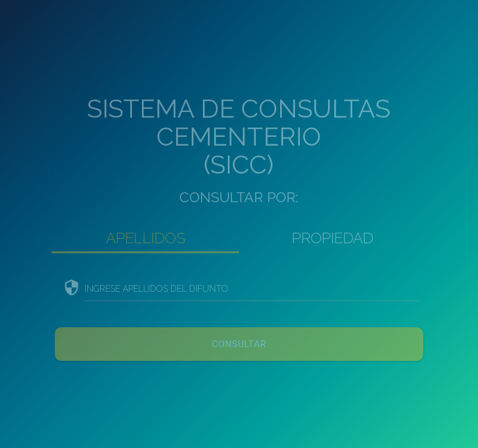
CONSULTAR (239, 344)
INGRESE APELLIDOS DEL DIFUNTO (157, 289)
